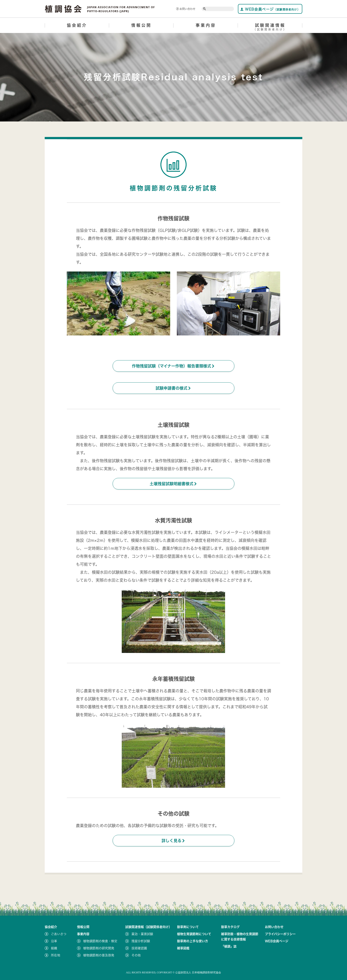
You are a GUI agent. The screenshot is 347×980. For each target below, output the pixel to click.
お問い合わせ (186, 9)
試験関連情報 (270, 28)
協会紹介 (77, 25)
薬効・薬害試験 (142, 934)
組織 (54, 948)
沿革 (54, 941)
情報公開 (141, 25)
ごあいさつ (59, 934)
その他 (136, 955)
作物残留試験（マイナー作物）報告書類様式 (173, 366)
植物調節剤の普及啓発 (99, 955)
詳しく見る (173, 841)
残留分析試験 (141, 941)
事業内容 (206, 25)
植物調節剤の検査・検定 (100, 941)
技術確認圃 (139, 948)
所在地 (56, 955)
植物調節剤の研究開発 (99, 948)
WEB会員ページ (270, 9)
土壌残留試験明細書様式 (173, 484)
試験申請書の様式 (173, 388)
